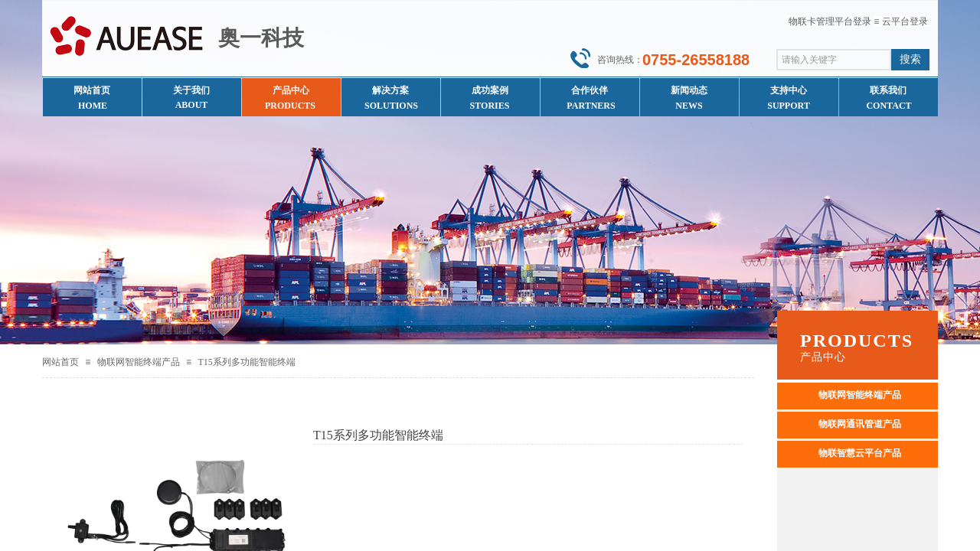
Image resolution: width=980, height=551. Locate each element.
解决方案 (390, 90)
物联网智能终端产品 (139, 362)
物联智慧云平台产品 (860, 453)
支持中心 (789, 90)
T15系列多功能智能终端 (246, 362)
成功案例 (490, 90)
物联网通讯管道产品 (860, 424)
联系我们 (888, 90)
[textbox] (834, 60)
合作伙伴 (590, 90)
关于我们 (191, 90)
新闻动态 (689, 90)
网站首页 (60, 362)
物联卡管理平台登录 (830, 21)
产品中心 (291, 90)
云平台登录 (905, 21)
